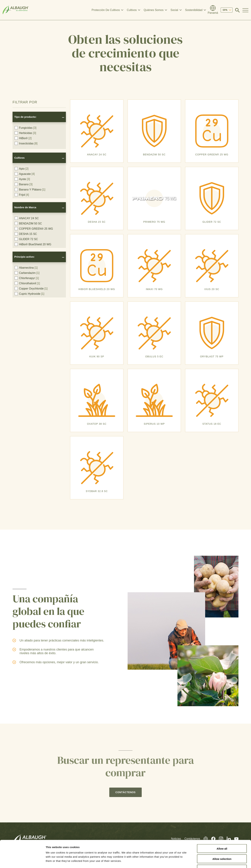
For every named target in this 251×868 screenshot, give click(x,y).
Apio (22, 169)
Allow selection (222, 836)
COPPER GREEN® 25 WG (34, 229)
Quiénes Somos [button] (154, 10)
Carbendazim (27, 273)
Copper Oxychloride (31, 288)
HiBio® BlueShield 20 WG (33, 244)
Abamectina (26, 268)
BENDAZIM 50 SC (28, 223)
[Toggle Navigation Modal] (245, 10)
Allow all (222, 825)
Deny (222, 846)
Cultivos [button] (132, 10)
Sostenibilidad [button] (194, 10)
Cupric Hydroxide (29, 294)
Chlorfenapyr (27, 278)
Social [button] (174, 10)
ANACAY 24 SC (27, 218)
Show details (183, 861)
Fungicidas (26, 128)
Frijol (22, 195)
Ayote (22, 179)
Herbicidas (25, 133)
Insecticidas (26, 143)
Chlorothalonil (27, 283)
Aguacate (25, 174)
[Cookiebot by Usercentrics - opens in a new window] (23, 861)
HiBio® (23, 138)
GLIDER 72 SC (26, 239)
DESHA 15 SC (26, 234)
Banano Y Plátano (30, 189)
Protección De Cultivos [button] (106, 10)
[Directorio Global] (213, 10)
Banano (24, 184)
